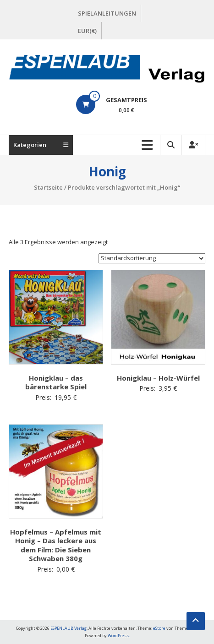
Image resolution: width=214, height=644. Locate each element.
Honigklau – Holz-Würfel (158, 378)
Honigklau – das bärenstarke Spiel (56, 382)
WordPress (118, 636)
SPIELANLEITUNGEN (107, 13)
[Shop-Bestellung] (152, 258)
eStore (159, 628)
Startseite (48, 187)
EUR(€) (87, 31)
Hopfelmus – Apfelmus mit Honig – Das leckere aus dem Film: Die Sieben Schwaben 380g (56, 545)
